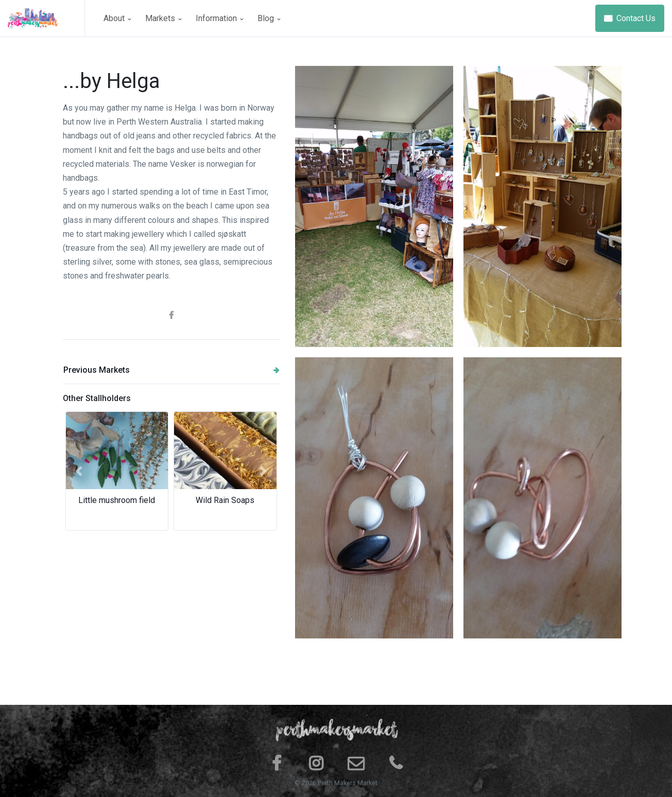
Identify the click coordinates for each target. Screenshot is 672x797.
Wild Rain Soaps (225, 500)
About (117, 18)
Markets (163, 18)
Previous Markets (171, 370)
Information (219, 18)
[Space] (46, 18)
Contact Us (630, 18)
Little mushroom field (117, 500)
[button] (79, 471)
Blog (269, 18)
